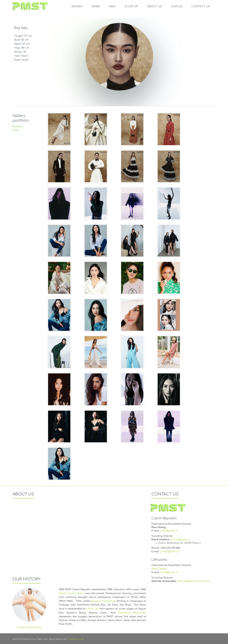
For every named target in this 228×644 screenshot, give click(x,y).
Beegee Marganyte (103, 601)
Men (112, 7)
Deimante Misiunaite (132, 613)
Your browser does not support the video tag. (79, 536)
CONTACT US (201, 7)
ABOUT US (155, 7)
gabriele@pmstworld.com (193, 581)
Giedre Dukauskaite (71, 593)
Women (77, 7)
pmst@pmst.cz (170, 551)
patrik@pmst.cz (180, 540)
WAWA (96, 7)
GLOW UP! (131, 7)
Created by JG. (76, 639)
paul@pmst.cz (169, 531)
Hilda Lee (93, 609)
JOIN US (177, 7)
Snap (16, 130)
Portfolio (18, 126)
